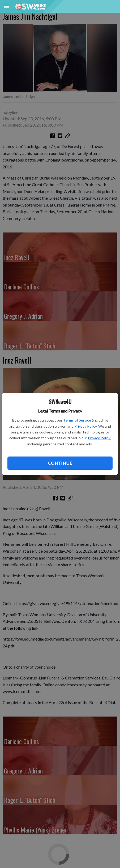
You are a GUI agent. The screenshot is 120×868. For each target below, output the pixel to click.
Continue (60, 463)
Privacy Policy (85, 426)
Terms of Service (77, 420)
